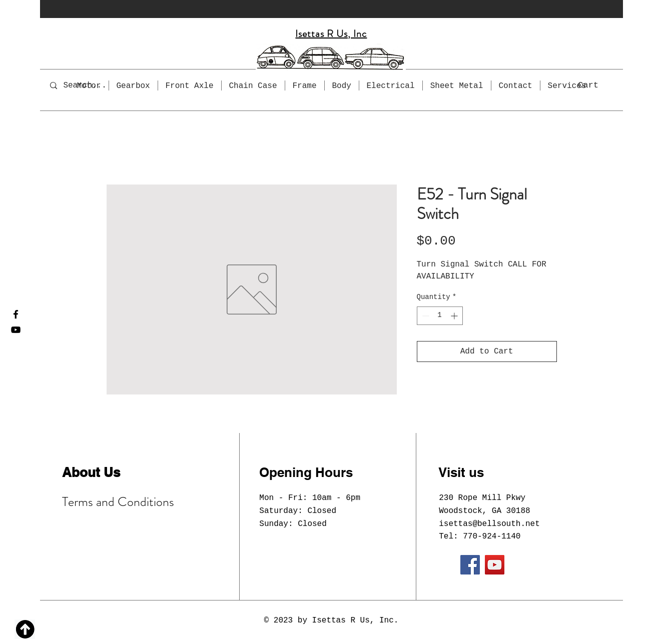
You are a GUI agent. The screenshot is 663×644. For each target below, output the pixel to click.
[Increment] (455, 316)
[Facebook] (16, 314)
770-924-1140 (492, 536)
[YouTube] (16, 330)
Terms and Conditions (118, 502)
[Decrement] (425, 316)
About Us (91, 472)
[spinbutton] (440, 316)
